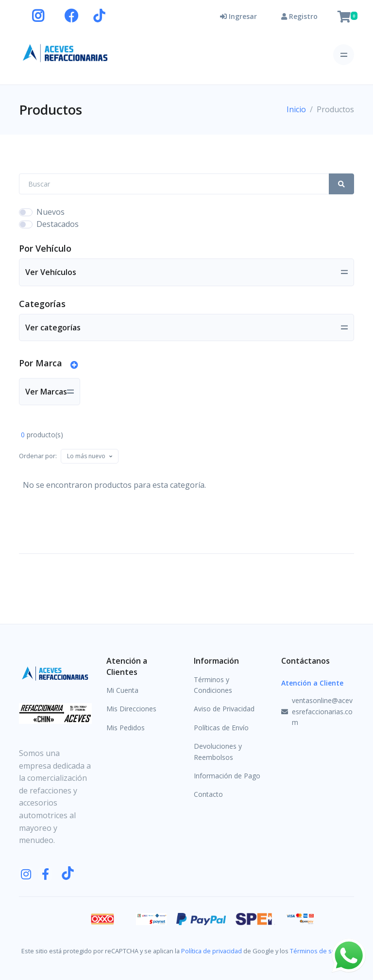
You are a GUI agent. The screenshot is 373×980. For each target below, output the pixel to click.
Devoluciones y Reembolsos (218, 751)
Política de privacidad (212, 951)
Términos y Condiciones (213, 685)
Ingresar (238, 16)
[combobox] (90, 456)
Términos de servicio (320, 951)
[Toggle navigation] (344, 55)
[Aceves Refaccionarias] (66, 53)
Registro (299, 16)
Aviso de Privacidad (224, 709)
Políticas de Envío (221, 728)
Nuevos (51, 212)
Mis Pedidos (126, 728)
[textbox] (86, 456)
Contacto (208, 794)
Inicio (296, 109)
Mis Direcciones (131, 709)
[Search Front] (174, 184)
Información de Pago (227, 776)
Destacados (58, 224)
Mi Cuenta (122, 690)
